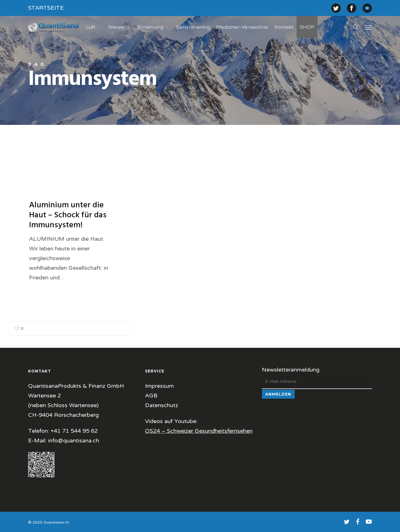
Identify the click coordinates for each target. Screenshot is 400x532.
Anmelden (278, 394)
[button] (368, 27)
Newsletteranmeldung (291, 370)
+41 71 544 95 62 (74, 431)
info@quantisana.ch (74, 441)
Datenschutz (162, 405)
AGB (151, 396)
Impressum (159, 386)
